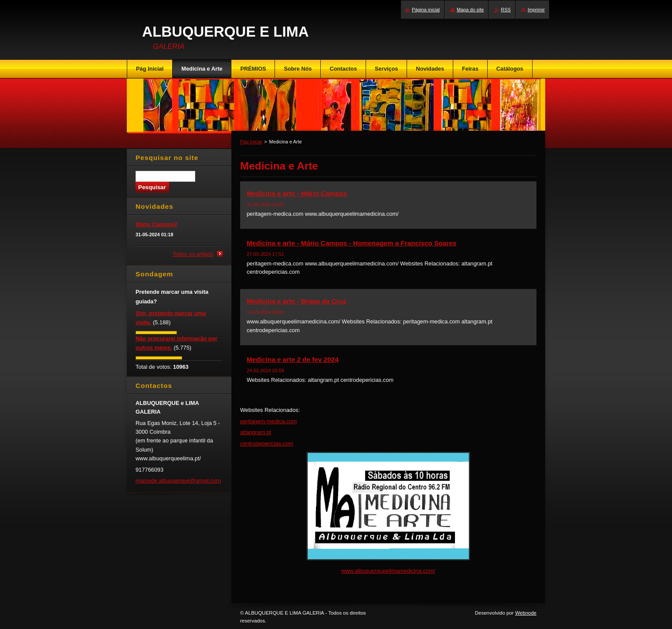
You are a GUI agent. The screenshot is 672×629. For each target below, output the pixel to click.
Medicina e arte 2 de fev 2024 (293, 359)
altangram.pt (256, 432)
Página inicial (426, 10)
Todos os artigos (193, 254)
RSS (506, 10)
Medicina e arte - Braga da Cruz (297, 301)
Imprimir (536, 10)
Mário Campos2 (156, 224)
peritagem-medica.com (268, 421)
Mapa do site (470, 10)
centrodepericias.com (267, 444)
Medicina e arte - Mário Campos (297, 193)
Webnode (526, 613)
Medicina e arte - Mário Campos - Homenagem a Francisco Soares (351, 243)
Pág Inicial (251, 142)
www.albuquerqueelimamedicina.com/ (389, 571)
